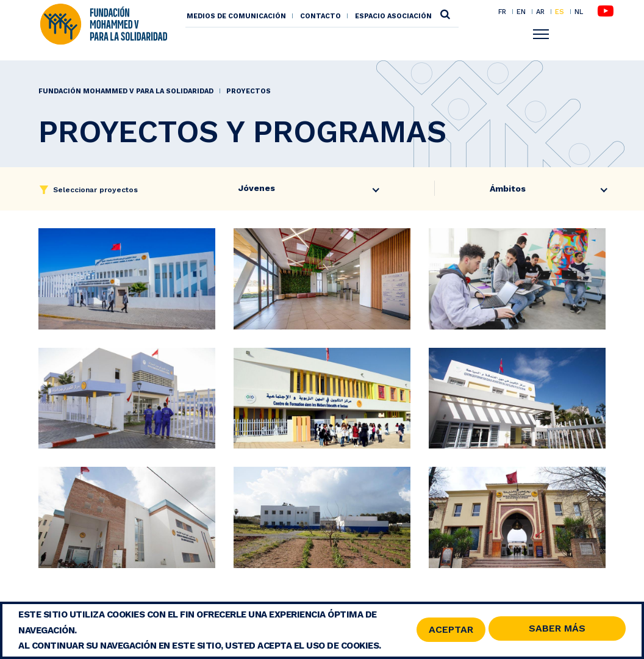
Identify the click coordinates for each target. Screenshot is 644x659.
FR (502, 12)
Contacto (320, 16)
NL (579, 12)
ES (560, 12)
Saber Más (557, 629)
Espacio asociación (393, 16)
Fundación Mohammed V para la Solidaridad (126, 91)
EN (521, 12)
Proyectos (249, 91)
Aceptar (451, 631)
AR (540, 12)
